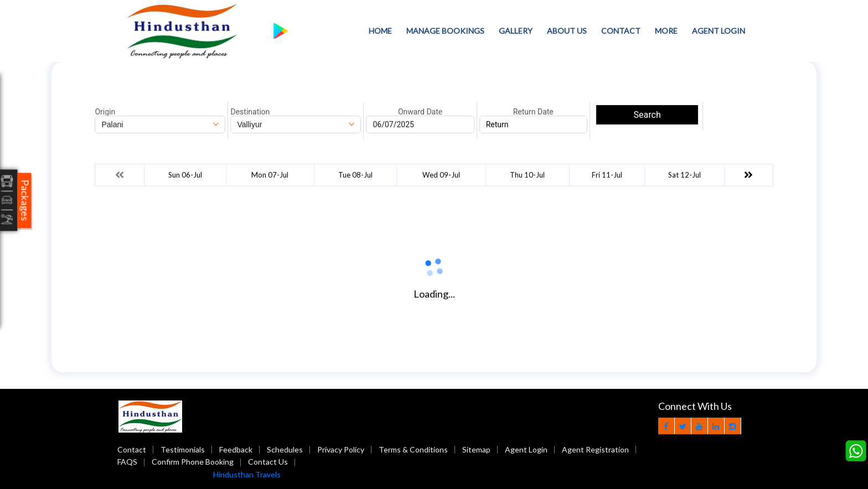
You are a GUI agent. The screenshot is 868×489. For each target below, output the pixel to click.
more (666, 31)
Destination (250, 112)
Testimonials (183, 449)
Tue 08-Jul (355, 175)
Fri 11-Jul (607, 175)
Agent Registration (595, 449)
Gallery (516, 31)
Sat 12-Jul (684, 175)
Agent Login (719, 31)
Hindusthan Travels (247, 474)
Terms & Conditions (413, 449)
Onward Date (420, 112)
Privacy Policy (341, 449)
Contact (621, 31)
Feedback (236, 449)
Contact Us (268, 462)
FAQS (127, 462)
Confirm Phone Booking (193, 462)
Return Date (533, 112)
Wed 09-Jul (441, 175)
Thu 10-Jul (527, 175)
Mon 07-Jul (270, 175)
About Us (567, 31)
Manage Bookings (445, 31)
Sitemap (476, 449)
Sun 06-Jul (185, 175)
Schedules (285, 449)
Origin (105, 112)
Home (380, 31)
